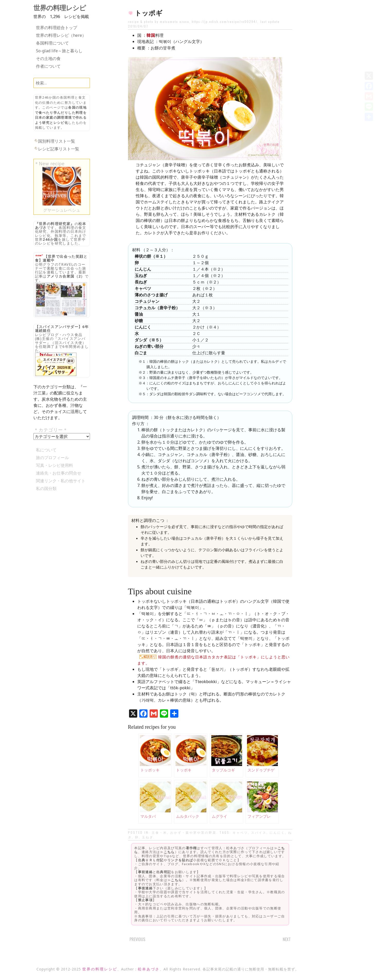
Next (287, 939)
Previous (137, 939)
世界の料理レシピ (60, 8)
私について (46, 450)
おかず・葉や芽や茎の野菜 (193, 832)
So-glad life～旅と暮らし (59, 51)
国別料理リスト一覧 (57, 141)
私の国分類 (46, 488)
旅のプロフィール (52, 458)
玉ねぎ (148, 837)
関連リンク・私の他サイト (61, 481)
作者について (48, 66)
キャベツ (240, 832)
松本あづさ (149, 969)
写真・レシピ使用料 (54, 465)
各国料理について (52, 43)
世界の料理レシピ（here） (61, 35)
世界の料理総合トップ (57, 28)
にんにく (277, 832)
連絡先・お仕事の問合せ (59, 473)
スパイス (259, 832)
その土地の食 (48, 58)
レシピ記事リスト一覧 (59, 149)
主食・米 (159, 832)
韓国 (151, 35)
